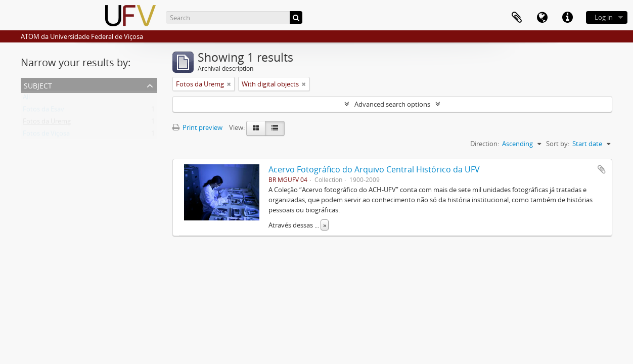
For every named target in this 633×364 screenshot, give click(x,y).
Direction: (485, 144)
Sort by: (558, 144)
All (26, 99)
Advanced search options (392, 104)
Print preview (197, 127)
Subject (38, 85)
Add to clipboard (602, 169)
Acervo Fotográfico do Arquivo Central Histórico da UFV (374, 169)
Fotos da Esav (43, 111)
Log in (604, 17)
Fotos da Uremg (47, 123)
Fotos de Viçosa (46, 135)
